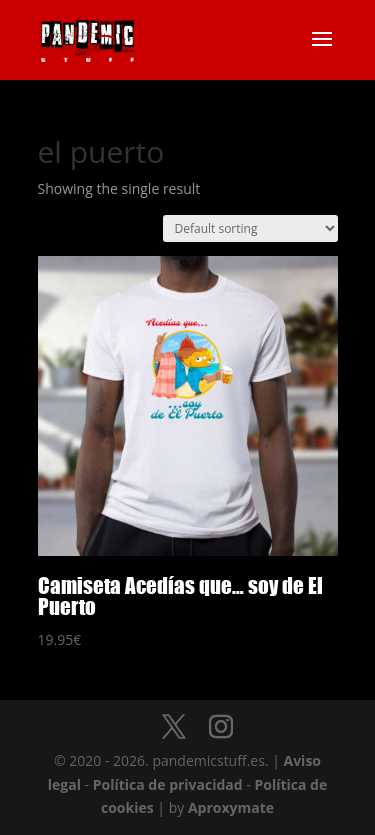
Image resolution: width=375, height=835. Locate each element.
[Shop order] (250, 228)
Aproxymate (231, 807)
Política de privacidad (168, 784)
